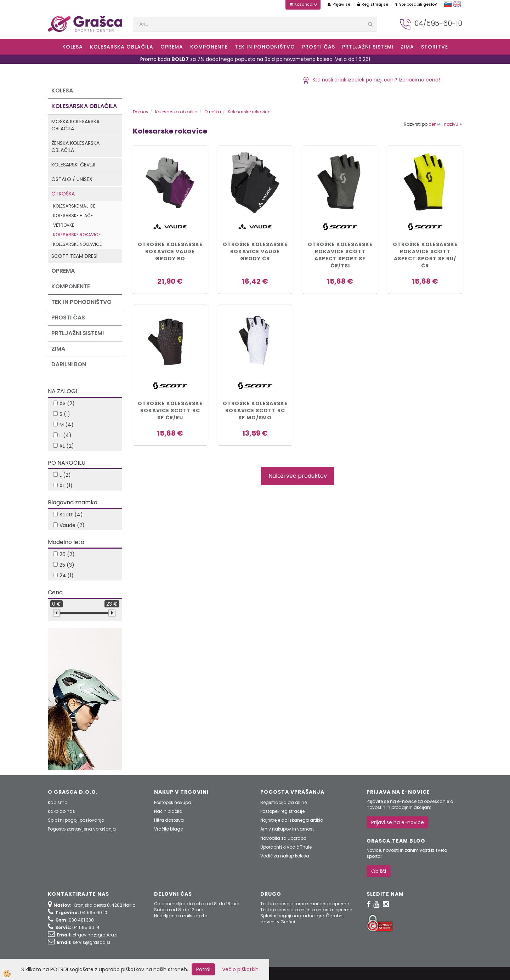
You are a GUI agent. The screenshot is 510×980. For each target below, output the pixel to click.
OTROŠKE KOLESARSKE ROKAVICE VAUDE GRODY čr (255, 251)
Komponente (209, 47)
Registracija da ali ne (284, 802)
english (457, 4)
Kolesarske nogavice (77, 244)
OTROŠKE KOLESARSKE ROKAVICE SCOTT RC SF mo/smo (255, 410)
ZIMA (407, 47)
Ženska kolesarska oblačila (75, 147)
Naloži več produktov (298, 476)
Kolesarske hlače (73, 216)
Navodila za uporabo (283, 838)
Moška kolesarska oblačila (75, 125)
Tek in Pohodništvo (265, 47)
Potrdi (203, 969)
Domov (141, 112)
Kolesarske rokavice (77, 235)
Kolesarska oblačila (122, 47)
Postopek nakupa (173, 802)
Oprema (172, 47)
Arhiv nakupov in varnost (287, 829)
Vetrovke (64, 225)
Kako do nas (61, 811)
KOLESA (73, 47)
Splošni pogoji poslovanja (76, 820)
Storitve (435, 47)
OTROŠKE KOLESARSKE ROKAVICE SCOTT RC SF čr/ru (170, 410)
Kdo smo (58, 802)
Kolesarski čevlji (73, 165)
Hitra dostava (169, 820)
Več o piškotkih (240, 969)
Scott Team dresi (74, 256)
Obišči (379, 871)
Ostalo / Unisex (72, 179)
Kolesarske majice (74, 206)
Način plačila (168, 811)
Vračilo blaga (169, 829)
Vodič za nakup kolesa (285, 856)
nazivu (453, 124)
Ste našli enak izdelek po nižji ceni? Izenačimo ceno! (371, 80)
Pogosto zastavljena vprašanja (82, 829)
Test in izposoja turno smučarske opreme (305, 904)
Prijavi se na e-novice (398, 822)
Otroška (63, 194)
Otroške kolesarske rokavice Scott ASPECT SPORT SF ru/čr (425, 255)
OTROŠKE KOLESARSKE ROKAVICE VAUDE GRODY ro (170, 251)
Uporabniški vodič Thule (286, 847)
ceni (435, 124)
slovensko (448, 4)
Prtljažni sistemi (368, 47)
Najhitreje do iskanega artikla (292, 820)
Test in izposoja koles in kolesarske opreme (306, 910)
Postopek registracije (282, 811)
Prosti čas (319, 47)
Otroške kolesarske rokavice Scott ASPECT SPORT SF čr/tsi (340, 255)
